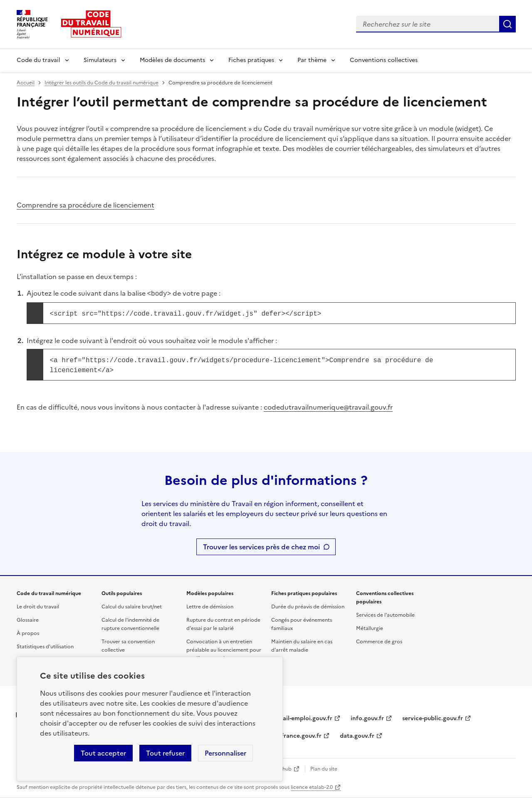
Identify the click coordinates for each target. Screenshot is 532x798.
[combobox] (428, 24)
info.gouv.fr (367, 718)
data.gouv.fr (357, 736)
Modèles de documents (172, 60)
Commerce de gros (379, 642)
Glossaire (28, 620)
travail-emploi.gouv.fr (302, 718)
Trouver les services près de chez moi (261, 547)
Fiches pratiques (251, 60)
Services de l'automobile (385, 615)
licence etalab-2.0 (312, 787)
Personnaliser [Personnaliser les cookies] (225, 753)
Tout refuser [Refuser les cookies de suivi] (165, 753)
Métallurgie (370, 628)
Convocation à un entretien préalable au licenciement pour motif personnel (224, 650)
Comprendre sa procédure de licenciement (85, 205)
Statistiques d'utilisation (45, 647)
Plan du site (324, 769)
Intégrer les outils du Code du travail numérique (101, 83)
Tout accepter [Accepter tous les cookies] (103, 753)
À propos (28, 633)
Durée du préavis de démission (308, 607)
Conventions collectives (384, 60)
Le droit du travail (38, 607)
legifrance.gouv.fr (296, 736)
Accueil (26, 83)
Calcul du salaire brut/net (132, 607)
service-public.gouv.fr (433, 718)
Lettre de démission (210, 607)
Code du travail (38, 60)
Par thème (312, 60)
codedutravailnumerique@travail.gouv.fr (328, 407)
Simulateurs (100, 60)
